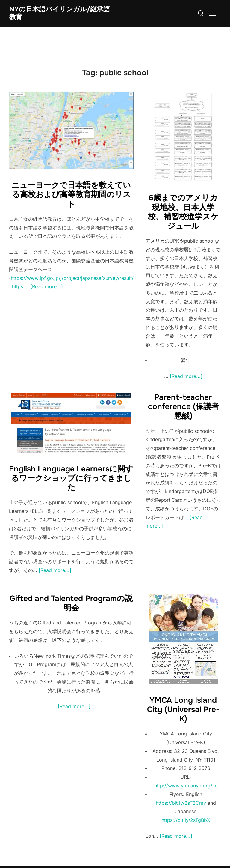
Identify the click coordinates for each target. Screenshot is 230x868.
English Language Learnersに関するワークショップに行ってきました (71, 478)
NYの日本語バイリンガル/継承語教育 (60, 13)
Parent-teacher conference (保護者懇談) (183, 407)
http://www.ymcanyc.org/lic (186, 786)
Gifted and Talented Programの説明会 (71, 603)
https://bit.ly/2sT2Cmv (181, 803)
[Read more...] (47, 286)
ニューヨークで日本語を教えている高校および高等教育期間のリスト (71, 195)
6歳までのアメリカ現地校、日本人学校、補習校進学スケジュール (183, 212)
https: (18, 286)
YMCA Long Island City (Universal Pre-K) (183, 709)
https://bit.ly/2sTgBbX (186, 820)
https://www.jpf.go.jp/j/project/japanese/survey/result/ (72, 278)
